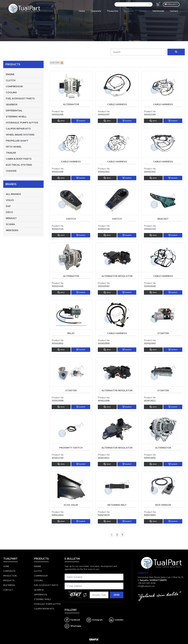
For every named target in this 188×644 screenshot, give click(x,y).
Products (129, 11)
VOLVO (10, 200)
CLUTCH (11, 80)
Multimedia (158, 11)
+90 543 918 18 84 (147, 583)
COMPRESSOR (14, 86)
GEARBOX (12, 105)
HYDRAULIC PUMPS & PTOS (22, 123)
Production (113, 11)
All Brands (13, 194)
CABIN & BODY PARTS (19, 159)
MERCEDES (12, 230)
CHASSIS (11, 171)
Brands (143, 11)
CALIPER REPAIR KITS (18, 129)
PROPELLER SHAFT (17, 141)
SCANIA (10, 224)
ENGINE (10, 74)
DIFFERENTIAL (14, 111)
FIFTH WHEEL (14, 147)
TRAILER (11, 153)
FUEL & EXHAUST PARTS (20, 99)
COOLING (11, 93)
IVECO (9, 212)
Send (117, 595)
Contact (174, 11)
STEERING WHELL (16, 117)
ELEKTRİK (57, 63)
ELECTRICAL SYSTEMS (19, 165)
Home (82, 11)
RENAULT (11, 218)
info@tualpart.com (146, 586)
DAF (8, 206)
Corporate (96, 11)
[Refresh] (85, 595)
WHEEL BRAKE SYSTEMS (20, 135)
